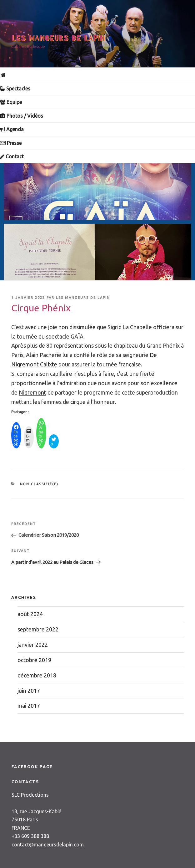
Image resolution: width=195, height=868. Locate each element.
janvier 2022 (33, 645)
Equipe (11, 102)
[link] (32, 392)
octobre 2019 (34, 660)
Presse (11, 143)
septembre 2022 (38, 629)
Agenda (12, 129)
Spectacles (15, 89)
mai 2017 (29, 706)
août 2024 (30, 614)
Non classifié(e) (39, 484)
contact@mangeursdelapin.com (48, 845)
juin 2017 (29, 691)
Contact (12, 156)
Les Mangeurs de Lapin (58, 38)
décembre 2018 (37, 675)
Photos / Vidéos (22, 116)
